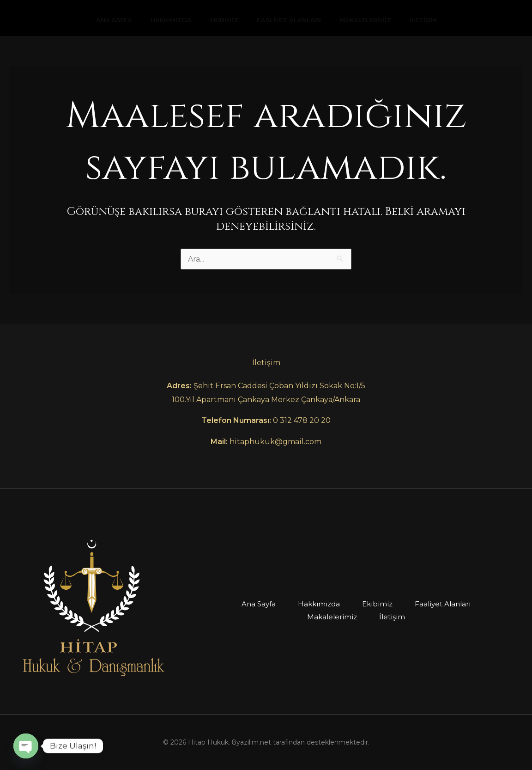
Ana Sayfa (114, 20)
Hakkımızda (171, 20)
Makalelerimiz (365, 20)
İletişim (423, 20)
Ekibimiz (224, 20)
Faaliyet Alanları (289, 20)
